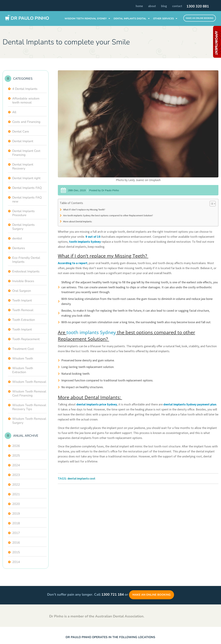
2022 (16, 485)
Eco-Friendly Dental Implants (26, 260)
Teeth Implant (22, 300)
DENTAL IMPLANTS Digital (130, 19)
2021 (16, 494)
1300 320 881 (198, 6)
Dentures (19, 248)
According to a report (73, 263)
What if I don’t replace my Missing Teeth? (84, 210)
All (14, 112)
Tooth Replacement (26, 339)
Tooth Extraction (24, 320)
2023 (16, 475)
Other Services (164, 19)
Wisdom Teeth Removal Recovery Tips (29, 407)
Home (139, 6)
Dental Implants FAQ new (27, 199)
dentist (17, 238)
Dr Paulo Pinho (30, 18)
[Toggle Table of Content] (211, 204)
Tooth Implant (22, 329)
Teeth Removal (23, 310)
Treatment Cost (23, 349)
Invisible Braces (23, 281)
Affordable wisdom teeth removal (26, 100)
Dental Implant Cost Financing (26, 153)
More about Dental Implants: (78, 221)
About (152, 6)
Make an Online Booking (152, 595)
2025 (16, 456)
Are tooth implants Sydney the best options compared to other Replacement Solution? (108, 215)
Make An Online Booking (200, 18)
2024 (16, 465)
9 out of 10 (93, 237)
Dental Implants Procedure (23, 213)
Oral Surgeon (22, 291)
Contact (177, 6)
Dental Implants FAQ (27, 188)
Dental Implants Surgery (23, 227)
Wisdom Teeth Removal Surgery (29, 421)
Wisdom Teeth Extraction (23, 370)
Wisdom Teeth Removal (29, 382)
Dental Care (21, 131)
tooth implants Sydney (85, 242)
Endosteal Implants (26, 271)
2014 (16, 562)
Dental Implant (23, 141)
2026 (16, 446)
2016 (16, 543)
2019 (16, 514)
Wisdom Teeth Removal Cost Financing (29, 393)
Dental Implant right (26, 178)
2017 (16, 533)
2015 (16, 552)
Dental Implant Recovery (23, 166)
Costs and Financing (26, 122)
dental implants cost (81, 479)
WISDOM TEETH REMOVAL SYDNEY (86, 19)
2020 (16, 504)
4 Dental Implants (25, 89)
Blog (164, 6)
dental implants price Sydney (97, 404)
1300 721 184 (113, 595)
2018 (16, 523)
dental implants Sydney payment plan (190, 404)
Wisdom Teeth (23, 358)
